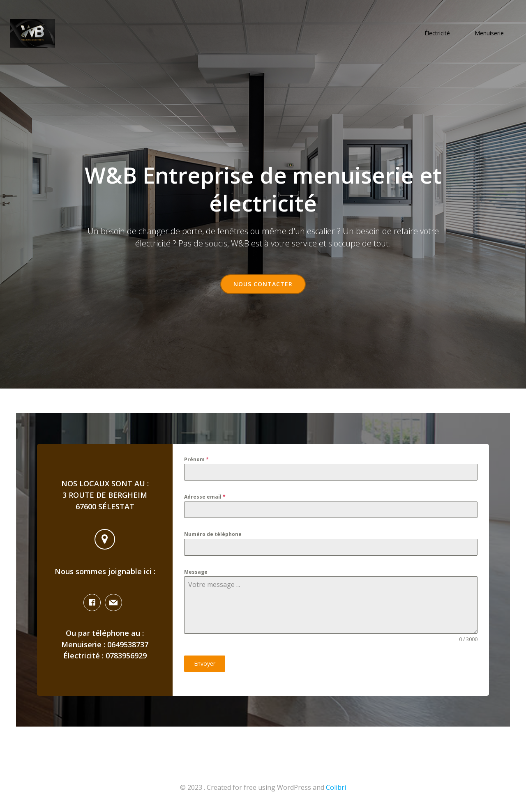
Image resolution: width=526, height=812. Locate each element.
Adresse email (205, 497)
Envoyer (205, 664)
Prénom (196, 459)
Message (196, 572)
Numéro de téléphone (213, 534)
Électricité (437, 33)
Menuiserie (489, 33)
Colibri (336, 787)
